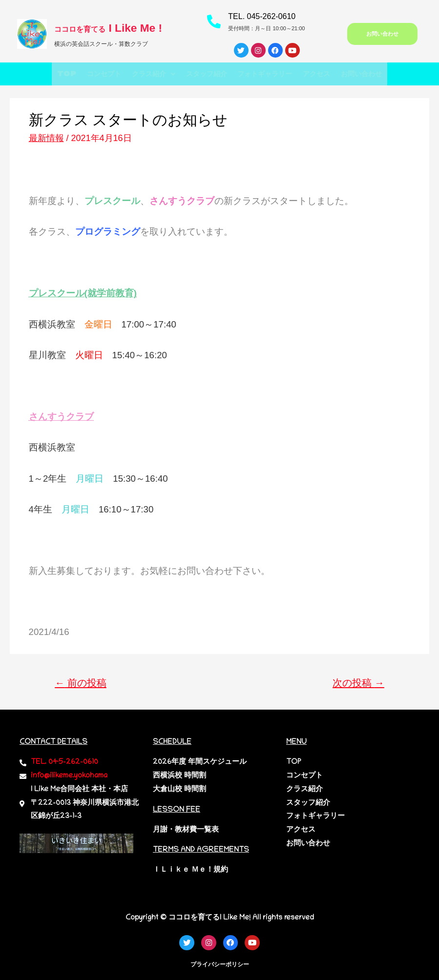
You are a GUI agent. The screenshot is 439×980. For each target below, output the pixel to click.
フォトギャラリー (271, 74)
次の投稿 (358, 683)
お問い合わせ (380, 74)
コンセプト (89, 74)
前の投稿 (81, 683)
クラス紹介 (145, 74)
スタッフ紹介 (205, 74)
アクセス (329, 74)
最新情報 (46, 138)
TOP (46, 74)
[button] (145, 74)
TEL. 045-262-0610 (262, 16)
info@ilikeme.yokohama (69, 776)
